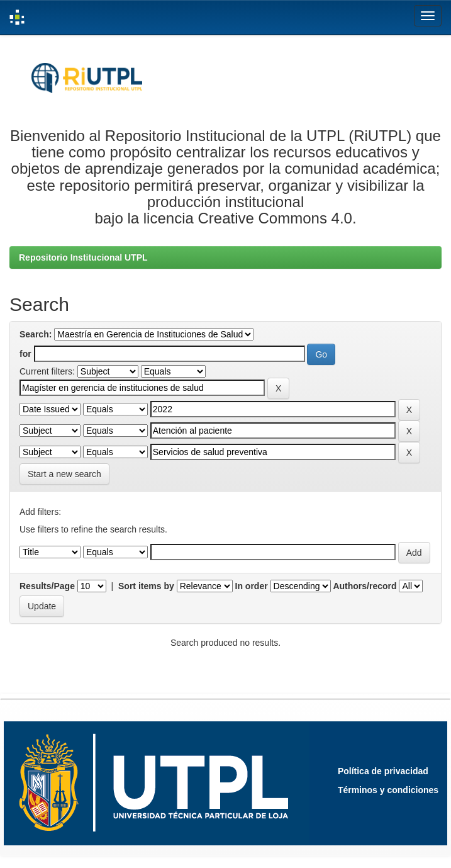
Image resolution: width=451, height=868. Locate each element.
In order (252, 586)
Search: (36, 334)
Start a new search (64, 474)
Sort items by (146, 586)
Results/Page (47, 586)
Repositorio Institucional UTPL (83, 257)
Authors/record (365, 586)
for (25, 354)
